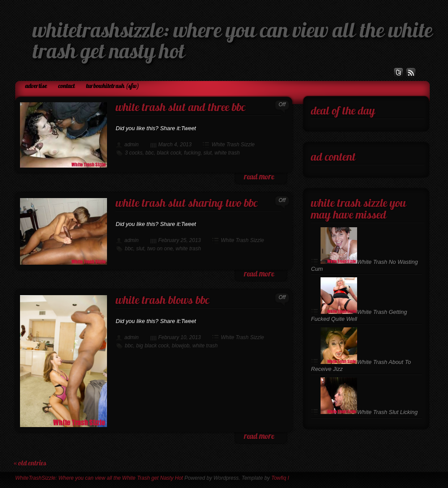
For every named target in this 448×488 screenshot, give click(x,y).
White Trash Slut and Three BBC (181, 108)
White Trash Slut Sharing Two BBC (187, 204)
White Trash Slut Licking (369, 412)
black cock (169, 153)
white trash (227, 153)
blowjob (181, 346)
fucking (192, 153)
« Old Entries (30, 464)
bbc (149, 153)
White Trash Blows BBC (162, 301)
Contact (67, 86)
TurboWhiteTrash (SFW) (113, 86)
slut (208, 153)
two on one (160, 249)
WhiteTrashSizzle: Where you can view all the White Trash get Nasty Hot (99, 478)
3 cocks (134, 153)
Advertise (36, 86)
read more (259, 177)
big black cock (152, 346)
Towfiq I (280, 478)
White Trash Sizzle (233, 145)
